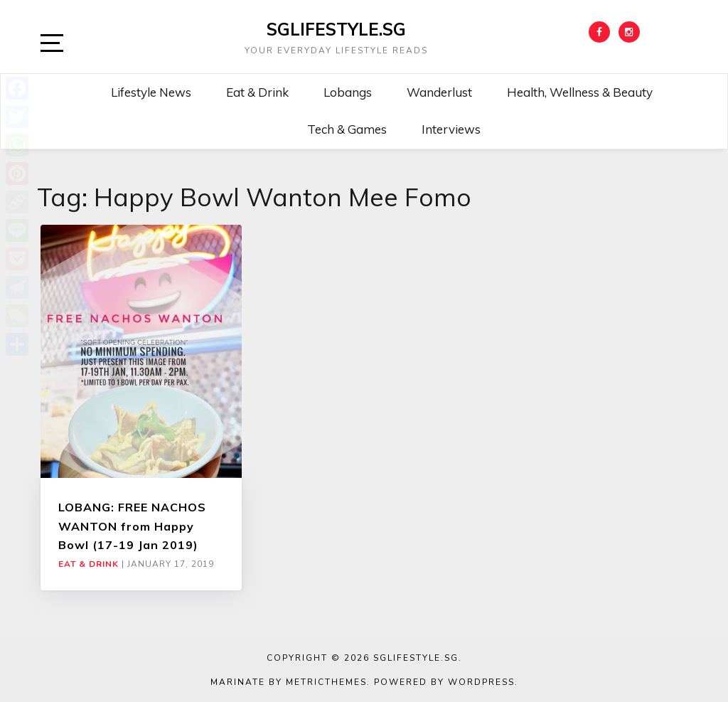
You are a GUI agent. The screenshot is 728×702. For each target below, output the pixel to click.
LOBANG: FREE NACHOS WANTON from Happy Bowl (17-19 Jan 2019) (132, 526)
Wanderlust (439, 92)
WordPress (481, 682)
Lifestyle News (151, 92)
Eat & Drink (257, 92)
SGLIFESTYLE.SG (336, 29)
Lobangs (348, 92)
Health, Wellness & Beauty (580, 92)
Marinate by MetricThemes (289, 682)
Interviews (451, 129)
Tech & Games (347, 129)
